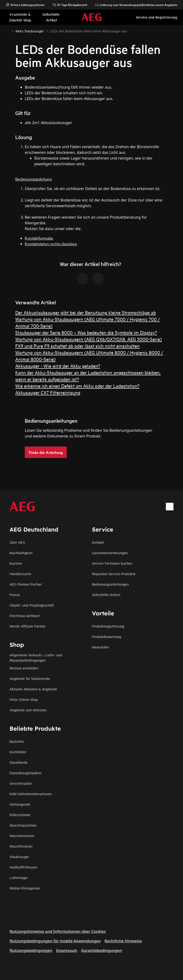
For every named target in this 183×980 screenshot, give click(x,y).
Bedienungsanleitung (33, 179)
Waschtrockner (21, 846)
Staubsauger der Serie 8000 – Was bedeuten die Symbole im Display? (86, 332)
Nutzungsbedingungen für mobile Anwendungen (55, 941)
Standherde (19, 762)
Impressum (67, 950)
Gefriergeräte (20, 804)
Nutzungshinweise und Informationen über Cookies (58, 931)
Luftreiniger (19, 877)
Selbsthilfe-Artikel (106, 595)
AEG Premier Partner (26, 584)
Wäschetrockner (22, 836)
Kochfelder (18, 752)
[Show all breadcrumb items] (8, 30)
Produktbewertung (107, 636)
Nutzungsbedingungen (31, 950)
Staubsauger (19, 857)
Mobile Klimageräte (25, 888)
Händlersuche (20, 574)
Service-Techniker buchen (112, 563)
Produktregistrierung (108, 626)
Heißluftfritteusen (23, 867)
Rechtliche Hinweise (123, 941)
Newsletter (101, 647)
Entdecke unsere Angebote (157, 5)
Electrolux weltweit (25, 616)
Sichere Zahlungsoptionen (25, 5)
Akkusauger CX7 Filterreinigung (48, 392)
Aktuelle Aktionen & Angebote (33, 689)
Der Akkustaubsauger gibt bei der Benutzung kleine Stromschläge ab (86, 312)
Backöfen (17, 741)
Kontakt (98, 542)
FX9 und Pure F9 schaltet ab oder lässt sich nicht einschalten (77, 346)
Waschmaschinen (23, 825)
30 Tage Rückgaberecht (70, 5)
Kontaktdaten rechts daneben (51, 244)
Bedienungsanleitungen (110, 584)
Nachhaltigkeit (21, 553)
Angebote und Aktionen (28, 710)
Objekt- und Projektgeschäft (32, 605)
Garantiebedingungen (102, 950)
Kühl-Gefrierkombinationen (31, 794)
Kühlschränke (20, 815)
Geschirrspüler (21, 783)
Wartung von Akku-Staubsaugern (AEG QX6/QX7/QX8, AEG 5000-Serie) (89, 339)
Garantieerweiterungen (110, 553)
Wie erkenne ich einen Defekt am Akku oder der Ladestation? (77, 386)
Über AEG (17, 542)
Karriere (16, 563)
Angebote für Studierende (30, 678)
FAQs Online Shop (24, 699)
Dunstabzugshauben (25, 773)
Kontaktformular (39, 238)
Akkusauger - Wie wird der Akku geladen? (58, 366)
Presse (15, 595)
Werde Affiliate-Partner (28, 626)
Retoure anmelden (24, 668)
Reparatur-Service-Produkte (114, 574)
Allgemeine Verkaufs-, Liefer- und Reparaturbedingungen (36, 657)
